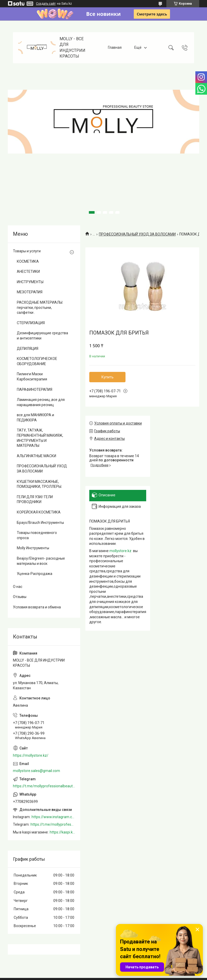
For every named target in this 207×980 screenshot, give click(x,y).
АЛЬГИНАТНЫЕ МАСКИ (36, 456)
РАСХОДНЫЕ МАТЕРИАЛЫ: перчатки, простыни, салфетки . (40, 307)
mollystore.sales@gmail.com (36, 771)
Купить (108, 377)
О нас (18, 587)
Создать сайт (46, 4)
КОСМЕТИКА (28, 261)
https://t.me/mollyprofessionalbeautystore (44, 786)
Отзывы (20, 597)
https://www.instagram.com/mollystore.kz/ (53, 817)
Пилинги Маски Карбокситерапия (32, 377)
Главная (115, 47)
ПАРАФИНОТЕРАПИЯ (35, 390)
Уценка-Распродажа (35, 574)
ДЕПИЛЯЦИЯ (28, 349)
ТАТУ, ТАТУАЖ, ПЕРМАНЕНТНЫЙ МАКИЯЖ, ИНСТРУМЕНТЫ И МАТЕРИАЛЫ (40, 438)
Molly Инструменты (33, 548)
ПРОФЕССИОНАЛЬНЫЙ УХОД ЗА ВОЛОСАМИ (137, 234)
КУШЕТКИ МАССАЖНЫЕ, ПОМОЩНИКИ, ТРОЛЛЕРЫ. (39, 484)
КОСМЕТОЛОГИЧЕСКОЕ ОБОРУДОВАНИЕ (37, 361)
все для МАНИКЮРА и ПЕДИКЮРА (35, 418)
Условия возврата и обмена (37, 607)
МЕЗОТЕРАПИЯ (30, 292)
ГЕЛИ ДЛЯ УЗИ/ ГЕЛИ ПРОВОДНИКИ (35, 499)
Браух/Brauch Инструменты (40, 523)
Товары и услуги (27, 251)
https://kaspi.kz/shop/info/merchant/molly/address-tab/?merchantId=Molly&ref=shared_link (62, 832)
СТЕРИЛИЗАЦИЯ (31, 323)
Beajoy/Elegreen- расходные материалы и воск (41, 561)
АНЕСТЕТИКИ (28, 272)
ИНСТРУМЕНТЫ (30, 282)
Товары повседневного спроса (37, 535)
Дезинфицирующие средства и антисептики (42, 336)
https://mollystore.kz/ (31, 755)
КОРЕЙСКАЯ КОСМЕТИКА (39, 512)
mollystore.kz (120, 551)
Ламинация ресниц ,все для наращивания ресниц (41, 402)
